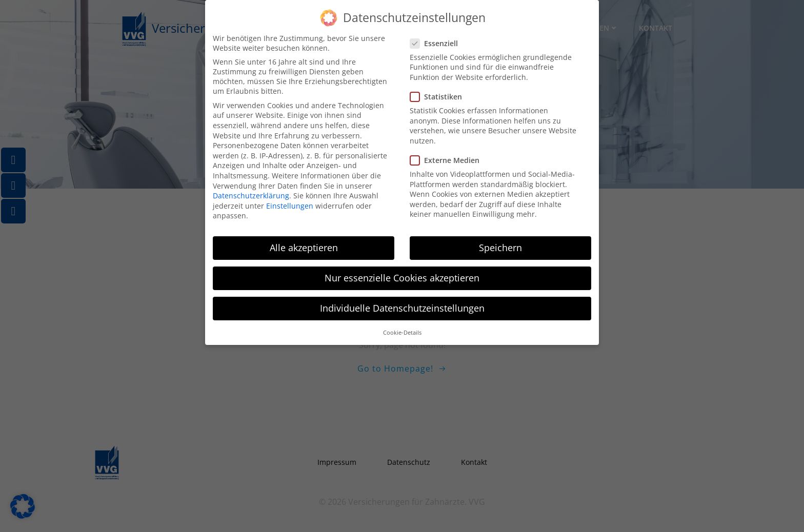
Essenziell (437, 39)
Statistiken (439, 92)
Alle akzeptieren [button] (304, 243)
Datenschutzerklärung (251, 191)
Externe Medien (448, 156)
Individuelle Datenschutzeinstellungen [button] (402, 303)
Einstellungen (290, 201)
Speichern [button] (500, 243)
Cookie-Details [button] (402, 328)
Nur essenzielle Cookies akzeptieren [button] (402, 273)
